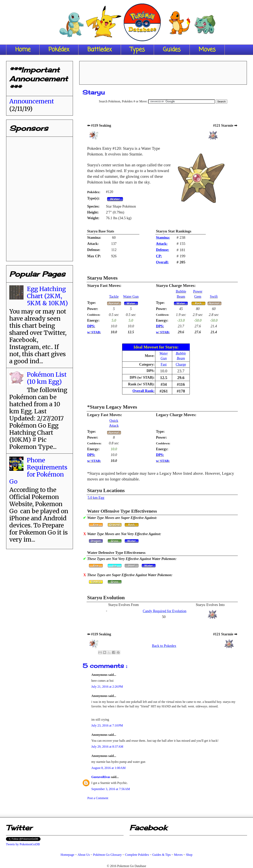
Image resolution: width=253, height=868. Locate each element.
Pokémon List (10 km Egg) (47, 378)
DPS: (91, 326)
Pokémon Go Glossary (107, 855)
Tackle (114, 297)
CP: (159, 256)
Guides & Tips (161, 855)
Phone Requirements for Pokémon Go (38, 471)
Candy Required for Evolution (165, 611)
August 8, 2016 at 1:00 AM (108, 768)
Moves (207, 50)
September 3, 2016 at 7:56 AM (111, 789)
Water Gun (131, 297)
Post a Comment (98, 798)
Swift (214, 297)
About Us (84, 855)
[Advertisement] (163, 71)
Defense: (163, 250)
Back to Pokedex (164, 646)
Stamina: (163, 238)
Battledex (100, 50)
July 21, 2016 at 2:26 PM (107, 687)
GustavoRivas (101, 777)
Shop (189, 855)
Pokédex (59, 50)
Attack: (162, 244)
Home (23, 50)
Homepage (67, 855)
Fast (164, 364)
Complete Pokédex (137, 855)
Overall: (162, 262)
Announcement (32, 101)
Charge (181, 364)
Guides (172, 50)
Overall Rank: (143, 391)
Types (137, 50)
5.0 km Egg (96, 498)
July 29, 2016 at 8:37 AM (107, 747)
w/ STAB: (94, 332)
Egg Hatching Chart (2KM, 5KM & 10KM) (47, 296)
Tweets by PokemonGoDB (23, 844)
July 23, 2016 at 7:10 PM (107, 725)
